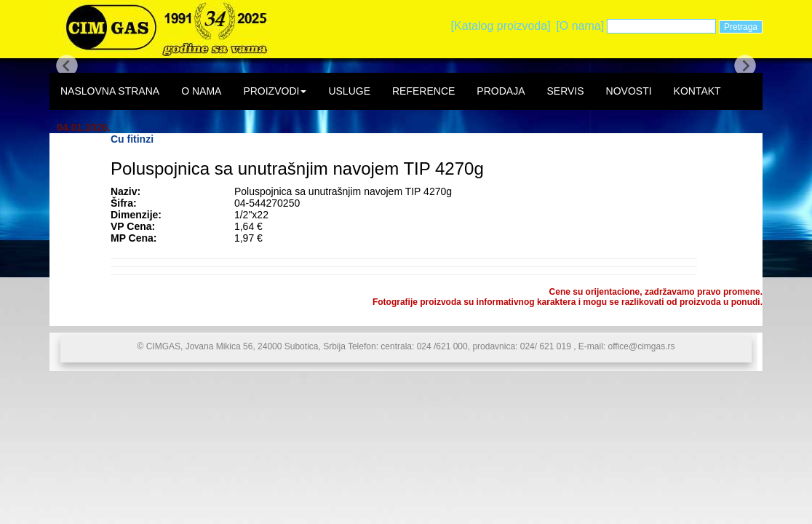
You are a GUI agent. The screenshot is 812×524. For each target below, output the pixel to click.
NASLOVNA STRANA (110, 91)
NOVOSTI (629, 91)
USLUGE (349, 91)
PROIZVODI (275, 91)
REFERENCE (423, 91)
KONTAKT (697, 91)
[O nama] (580, 26)
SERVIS (565, 91)
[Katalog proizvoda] (501, 26)
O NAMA (201, 91)
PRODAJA (501, 91)
